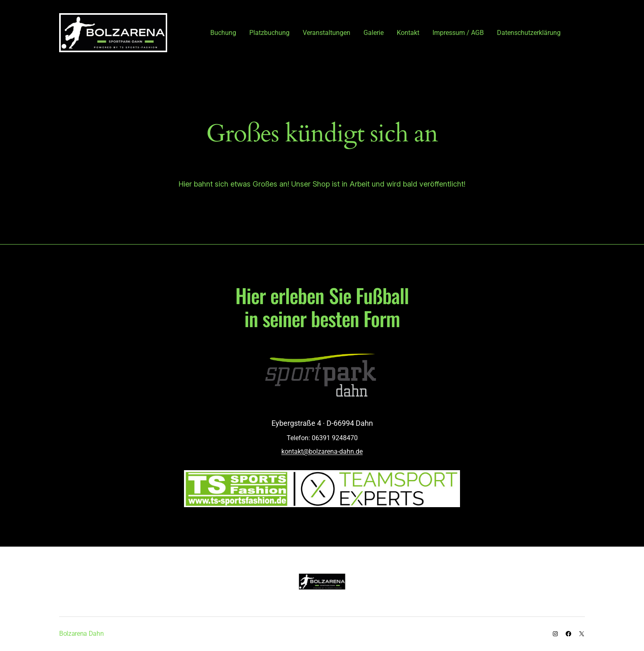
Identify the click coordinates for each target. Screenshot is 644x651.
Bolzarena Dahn (82, 634)
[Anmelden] (581, 32)
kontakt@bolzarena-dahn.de (322, 451)
